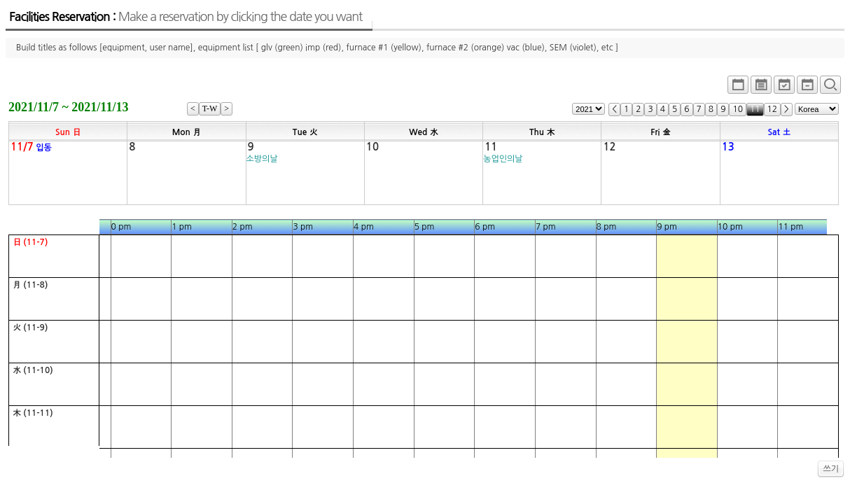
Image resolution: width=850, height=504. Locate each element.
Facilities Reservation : (186, 17)
